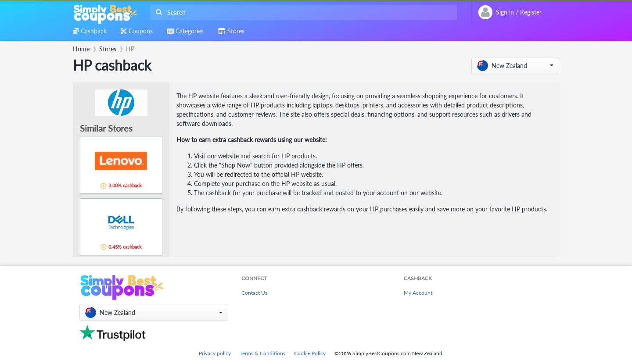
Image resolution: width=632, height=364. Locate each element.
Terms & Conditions (262, 353)
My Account (418, 293)
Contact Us (254, 293)
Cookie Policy (310, 353)
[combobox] (302, 12)
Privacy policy (215, 353)
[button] (515, 66)
